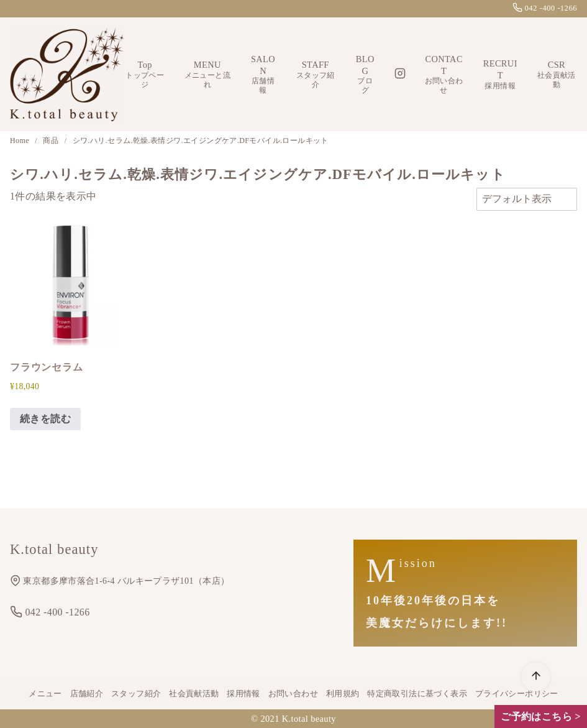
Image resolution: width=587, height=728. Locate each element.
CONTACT (444, 75)
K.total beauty (309, 719)
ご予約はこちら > (541, 716)
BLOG (365, 75)
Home (20, 141)
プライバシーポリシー (517, 694)
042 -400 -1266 (545, 8)
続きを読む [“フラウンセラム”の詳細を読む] (45, 419)
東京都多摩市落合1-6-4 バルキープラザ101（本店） (120, 581)
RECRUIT (500, 74)
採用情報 (243, 694)
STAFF (316, 75)
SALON (263, 75)
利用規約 (343, 694)
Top (145, 75)
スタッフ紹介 (136, 694)
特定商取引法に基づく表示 (417, 694)
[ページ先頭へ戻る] (536, 677)
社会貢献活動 (194, 694)
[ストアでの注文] (527, 199)
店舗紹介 (87, 694)
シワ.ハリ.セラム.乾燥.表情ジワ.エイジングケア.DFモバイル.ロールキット (201, 141)
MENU (207, 75)
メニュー (45, 694)
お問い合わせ (293, 694)
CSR (557, 75)
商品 (52, 141)
